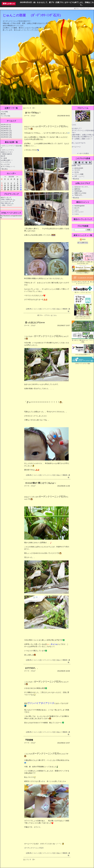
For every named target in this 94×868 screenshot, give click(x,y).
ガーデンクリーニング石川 (34, 848)
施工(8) (3, 114)
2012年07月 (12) (6, 131)
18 (5, 187)
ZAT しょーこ (79, 176)
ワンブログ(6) (5, 116)
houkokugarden (79, 206)
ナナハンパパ (79, 212)
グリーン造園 (79, 174)
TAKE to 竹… (79, 195)
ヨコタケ (77, 170)
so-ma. (77, 172)
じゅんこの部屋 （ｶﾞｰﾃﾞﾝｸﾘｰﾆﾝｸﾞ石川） (33, 15)
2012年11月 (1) (6, 125)
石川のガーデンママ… (82, 187)
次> (34, 108)
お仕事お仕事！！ (7, 160)
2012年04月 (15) (6, 137)
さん (56, 644)
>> (17, 177)
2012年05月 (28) (6, 135)
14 (14, 185)
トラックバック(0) (49, 309)
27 (11, 189)
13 (11, 185)
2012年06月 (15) (6, 133)
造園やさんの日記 (80, 193)
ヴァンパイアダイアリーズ (41, 703)
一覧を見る (4, 169)
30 (21, 189)
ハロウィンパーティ (8, 150)
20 (11, 187)
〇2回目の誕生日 (6, 154)
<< (5, 177)
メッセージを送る (83, 153)
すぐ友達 (4, 158)
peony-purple (79, 168)
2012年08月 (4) (6, 129)
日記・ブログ (7, 205)
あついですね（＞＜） (8, 166)
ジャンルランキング (8, 201)
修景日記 (77, 189)
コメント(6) (37, 309)
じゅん (77, 210)
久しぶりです (5, 164)
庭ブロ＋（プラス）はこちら (47, 315)
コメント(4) (37, 660)
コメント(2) (37, 732)
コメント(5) (37, 475)
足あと (59, 309)
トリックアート (6, 162)
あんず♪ (77, 208)
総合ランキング (6, 197)
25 (5, 189)
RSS (83, 239)
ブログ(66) (4, 112)
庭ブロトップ (78, 8)
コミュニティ (87, 8)
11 (5, 185)
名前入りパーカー (7, 152)
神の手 (3, 156)
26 (8, 189)
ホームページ (76, 147)
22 (18, 187)
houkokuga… (79, 191)
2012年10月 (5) (6, 127)
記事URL (29, 309)
